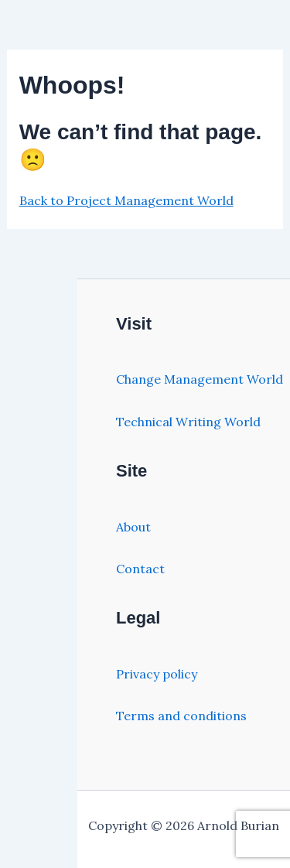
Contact (140, 569)
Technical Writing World (188, 422)
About (133, 527)
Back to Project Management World (126, 200)
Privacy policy (157, 674)
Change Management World (200, 379)
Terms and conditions (181, 716)
